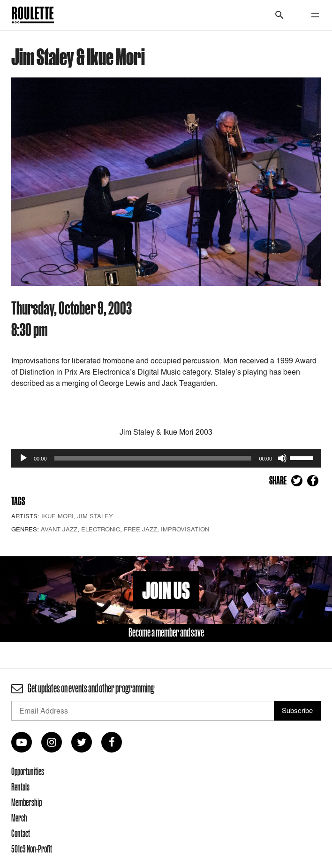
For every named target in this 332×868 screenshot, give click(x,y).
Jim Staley (95, 516)
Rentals (20, 787)
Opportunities (28, 771)
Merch (19, 818)
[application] (166, 458)
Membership (26, 802)
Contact (21, 833)
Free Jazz (140, 529)
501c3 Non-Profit (32, 849)
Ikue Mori (57, 516)
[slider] (153, 458)
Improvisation (185, 529)
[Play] (23, 458)
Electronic (101, 529)
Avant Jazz (59, 529)
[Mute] (282, 458)
